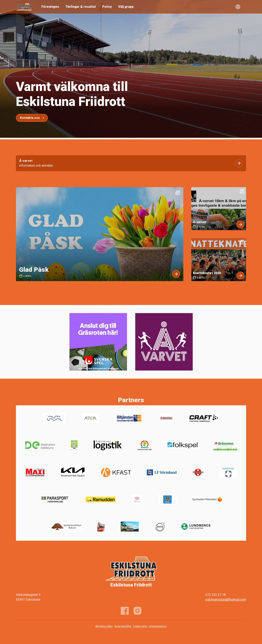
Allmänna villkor (104, 626)
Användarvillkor (123, 626)
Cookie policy (140, 626)
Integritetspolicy (158, 626)
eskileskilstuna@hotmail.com (226, 600)
